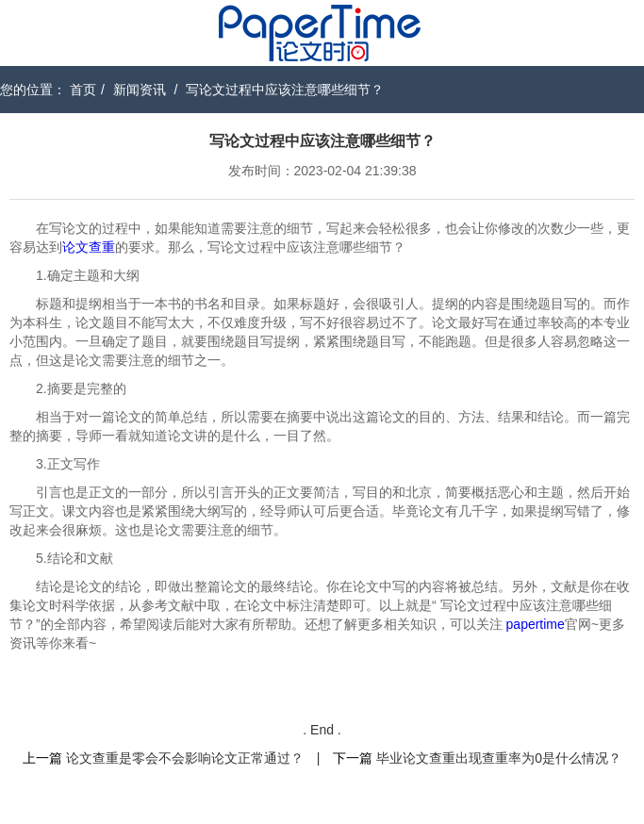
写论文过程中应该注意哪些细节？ (285, 90)
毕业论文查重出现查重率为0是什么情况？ (499, 758)
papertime (536, 624)
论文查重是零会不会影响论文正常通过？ (185, 758)
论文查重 (89, 247)
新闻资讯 (140, 90)
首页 (83, 90)
